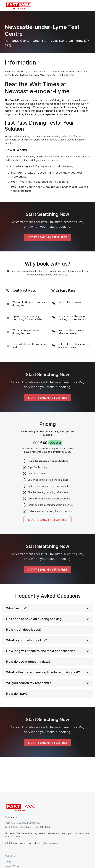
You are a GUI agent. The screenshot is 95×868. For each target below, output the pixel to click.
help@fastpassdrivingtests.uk (26, 823)
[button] (88, 5)
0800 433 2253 (17, 827)
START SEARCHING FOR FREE (47, 237)
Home (8, 862)
